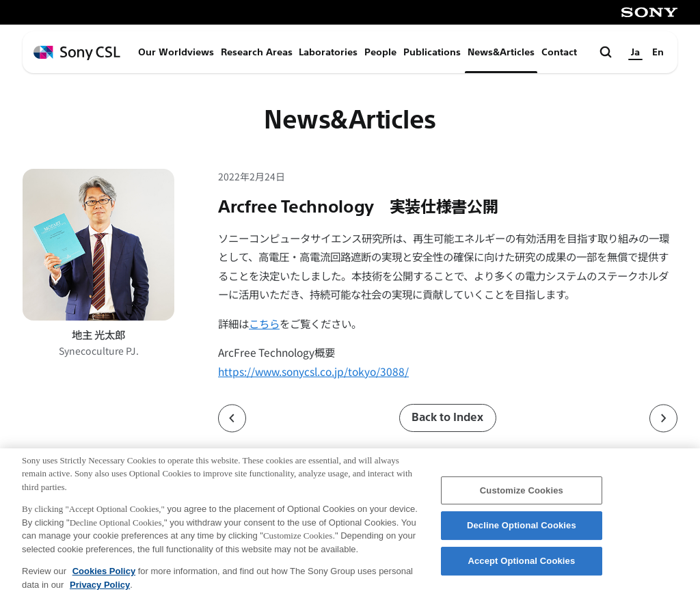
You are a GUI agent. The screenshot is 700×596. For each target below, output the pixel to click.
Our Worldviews (176, 52)
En (658, 52)
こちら (264, 323)
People (380, 52)
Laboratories (328, 52)
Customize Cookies (522, 499)
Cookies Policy (104, 579)
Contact (559, 52)
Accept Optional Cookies (521, 569)
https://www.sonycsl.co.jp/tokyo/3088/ (313, 371)
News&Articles (501, 52)
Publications (432, 52)
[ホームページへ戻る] (77, 53)
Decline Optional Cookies (522, 534)
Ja (635, 52)
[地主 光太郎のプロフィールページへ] (98, 245)
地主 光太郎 (98, 334)
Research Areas (257, 52)
